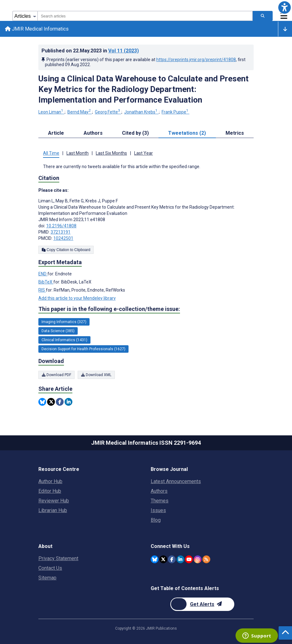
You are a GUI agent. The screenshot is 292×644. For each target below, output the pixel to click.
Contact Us (50, 568)
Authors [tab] (93, 133)
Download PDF (56, 375)
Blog (156, 520)
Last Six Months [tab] (111, 153)
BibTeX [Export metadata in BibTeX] (46, 282)
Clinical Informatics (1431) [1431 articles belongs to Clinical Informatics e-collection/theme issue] (64, 340)
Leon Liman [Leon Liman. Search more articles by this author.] (51, 112)
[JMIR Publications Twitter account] (163, 559)
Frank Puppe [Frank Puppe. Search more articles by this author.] (175, 112)
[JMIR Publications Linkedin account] (180, 559)
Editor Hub (50, 491)
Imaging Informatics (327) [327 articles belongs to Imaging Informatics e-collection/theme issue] (64, 322)
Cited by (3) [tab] (135, 133)
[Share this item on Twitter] (51, 402)
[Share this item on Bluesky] (42, 402)
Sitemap (47, 578)
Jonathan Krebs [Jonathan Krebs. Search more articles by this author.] (141, 112)
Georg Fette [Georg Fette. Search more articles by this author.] (108, 112)
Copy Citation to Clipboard (66, 250)
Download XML (96, 375)
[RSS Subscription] (206, 559)
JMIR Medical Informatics (37, 29)
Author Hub (50, 481)
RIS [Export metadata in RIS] (42, 290)
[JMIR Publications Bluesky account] (155, 559)
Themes (160, 501)
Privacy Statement (58, 558)
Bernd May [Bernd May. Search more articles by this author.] (80, 112)
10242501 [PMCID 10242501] (63, 238)
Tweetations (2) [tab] (187, 133)
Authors (159, 491)
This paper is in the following (109, 309)
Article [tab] (56, 133)
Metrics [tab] (235, 133)
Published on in (90, 51)
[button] (285, 7)
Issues (158, 510)
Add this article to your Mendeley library (77, 298)
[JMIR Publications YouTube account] (189, 559)
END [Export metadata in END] (43, 274)
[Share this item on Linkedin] (68, 402)
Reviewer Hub (54, 501)
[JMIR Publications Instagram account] (198, 559)
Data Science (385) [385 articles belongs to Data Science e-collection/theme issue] (58, 331)
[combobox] (145, 16)
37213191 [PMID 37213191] (61, 232)
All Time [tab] (51, 153)
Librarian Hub (53, 510)
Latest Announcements (176, 481)
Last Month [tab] (78, 153)
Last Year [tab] (144, 153)
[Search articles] (263, 16)
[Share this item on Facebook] (60, 402)
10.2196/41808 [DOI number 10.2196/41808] (61, 226)
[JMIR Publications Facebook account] (172, 559)
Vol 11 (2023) (124, 51)
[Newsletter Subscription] (202, 604)
